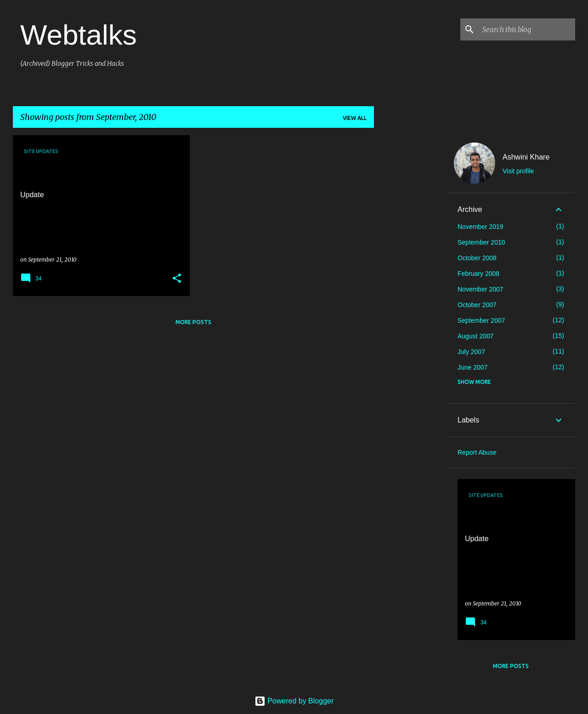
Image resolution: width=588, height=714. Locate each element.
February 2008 (478, 274)
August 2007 (476, 336)
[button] (177, 279)
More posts (193, 322)
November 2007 (481, 289)
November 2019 (481, 227)
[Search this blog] (527, 29)
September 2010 (481, 242)
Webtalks (79, 35)
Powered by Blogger (294, 701)
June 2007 (472, 367)
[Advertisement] (410, 273)
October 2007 (477, 305)
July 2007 (471, 352)
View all (355, 118)
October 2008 (477, 258)
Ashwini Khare (526, 157)
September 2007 (481, 320)
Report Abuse (477, 452)
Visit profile (518, 171)
